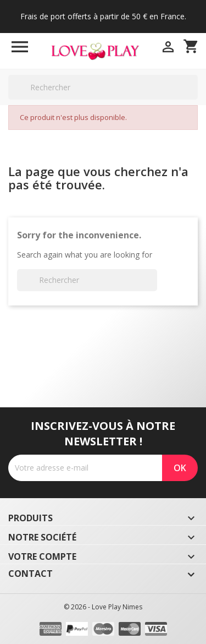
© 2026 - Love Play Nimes (103, 607)
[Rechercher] (103, 87)
